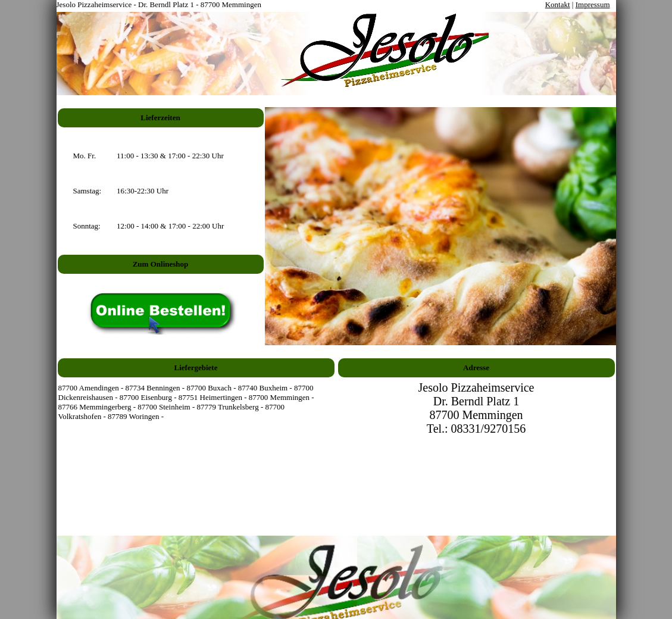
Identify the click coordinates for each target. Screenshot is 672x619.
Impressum (593, 4)
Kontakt (558, 4)
